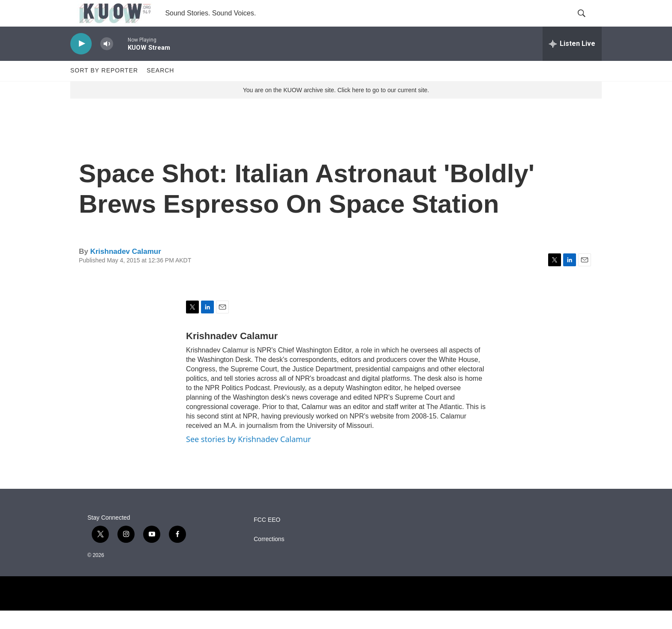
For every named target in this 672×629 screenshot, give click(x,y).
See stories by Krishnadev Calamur (248, 458)
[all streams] (572, 62)
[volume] (107, 62)
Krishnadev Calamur (125, 270)
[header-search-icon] (588, 23)
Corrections (269, 558)
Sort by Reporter (104, 89)
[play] (81, 62)
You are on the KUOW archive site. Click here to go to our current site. (336, 108)
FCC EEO (267, 538)
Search (160, 89)
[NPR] (336, 612)
